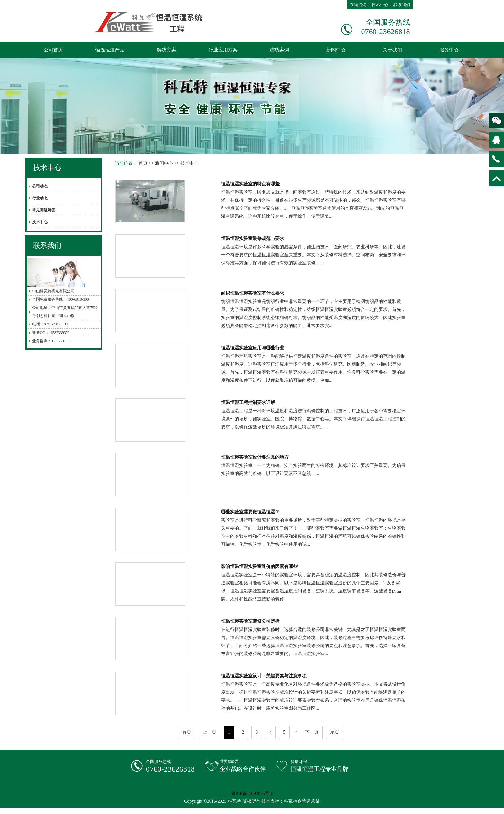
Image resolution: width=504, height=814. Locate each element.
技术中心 (380, 5)
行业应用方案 (223, 50)
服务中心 (449, 50)
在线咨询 (358, 5)
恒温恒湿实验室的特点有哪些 (250, 184)
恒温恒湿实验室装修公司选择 (250, 621)
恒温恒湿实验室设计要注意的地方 (255, 457)
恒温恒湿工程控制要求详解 (248, 402)
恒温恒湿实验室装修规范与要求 (253, 238)
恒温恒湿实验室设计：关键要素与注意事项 (264, 676)
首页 (143, 163)
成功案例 (279, 50)
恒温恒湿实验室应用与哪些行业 (253, 348)
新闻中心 (336, 50)
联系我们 (402, 5)
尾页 (335, 732)
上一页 (210, 732)
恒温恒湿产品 (110, 50)
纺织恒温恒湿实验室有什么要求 (253, 293)
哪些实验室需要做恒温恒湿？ (250, 512)
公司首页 (53, 50)
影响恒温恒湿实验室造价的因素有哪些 (259, 567)
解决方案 (166, 50)
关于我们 (392, 50)
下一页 (312, 732)
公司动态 (40, 186)
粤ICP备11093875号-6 (252, 794)
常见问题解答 (44, 210)
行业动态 (40, 198)
